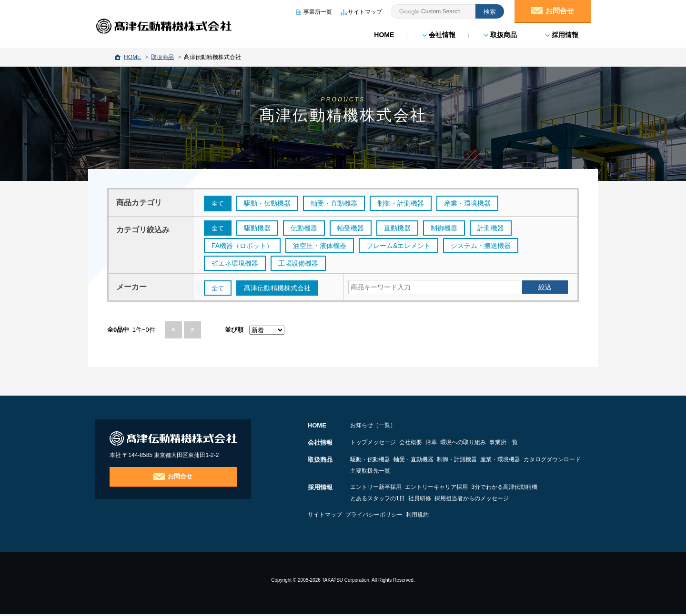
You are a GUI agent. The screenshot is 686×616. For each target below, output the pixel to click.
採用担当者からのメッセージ (499, 500)
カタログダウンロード (379, 473)
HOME (383, 33)
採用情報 (561, 33)
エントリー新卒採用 (376, 489)
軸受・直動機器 (427, 461)
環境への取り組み (504, 444)
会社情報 (438, 33)
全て (218, 204)
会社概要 (424, 444)
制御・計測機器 (484, 461)
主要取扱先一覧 (444, 473)
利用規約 (445, 517)
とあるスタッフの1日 (378, 500)
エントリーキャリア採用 (450, 489)
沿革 (459, 444)
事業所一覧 (559, 444)
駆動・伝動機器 (370, 461)
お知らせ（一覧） (373, 427)
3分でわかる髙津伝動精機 (532, 489)
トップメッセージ (373, 444)
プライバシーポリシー (388, 517)
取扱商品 (499, 33)
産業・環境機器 (542, 461)
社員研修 (434, 500)
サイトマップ (325, 517)
